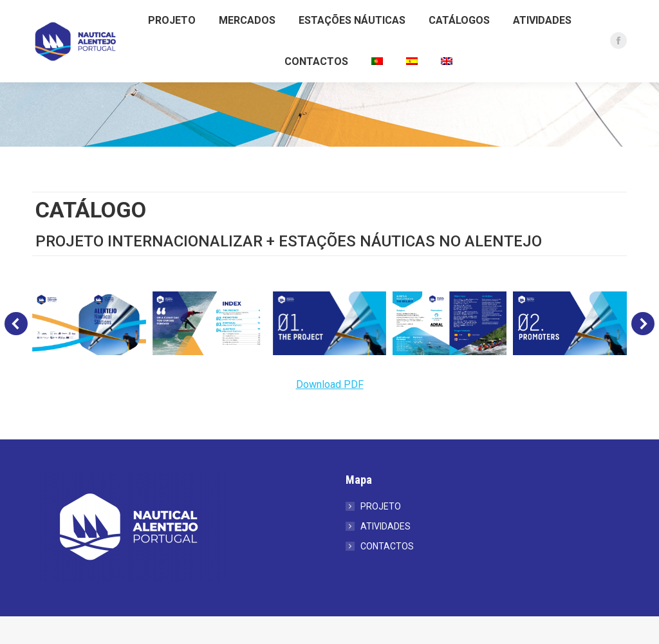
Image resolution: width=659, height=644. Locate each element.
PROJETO (381, 534)
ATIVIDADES (385, 554)
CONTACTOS (387, 574)
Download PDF (330, 412)
